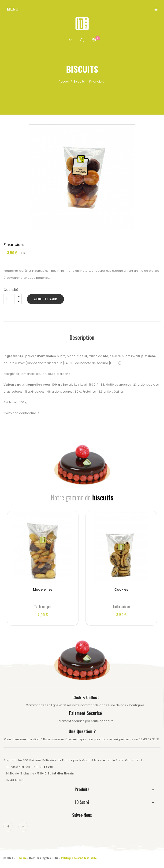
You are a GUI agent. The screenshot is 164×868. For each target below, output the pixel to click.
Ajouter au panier (45, 299)
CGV (56, 858)
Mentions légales (40, 858)
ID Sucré (21, 858)
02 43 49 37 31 (16, 780)
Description (82, 337)
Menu (13, 9)
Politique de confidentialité (79, 858)
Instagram (23, 827)
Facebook (8, 827)
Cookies (121, 590)
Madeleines (43, 590)
